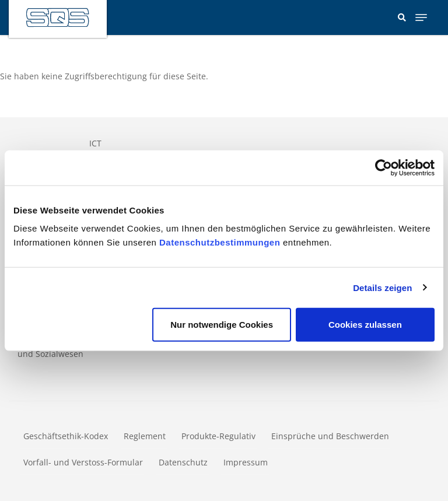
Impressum (246, 462)
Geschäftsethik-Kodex (66, 436)
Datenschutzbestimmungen (220, 242)
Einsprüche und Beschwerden (330, 436)
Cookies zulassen (365, 325)
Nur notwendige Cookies (222, 325)
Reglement (145, 436)
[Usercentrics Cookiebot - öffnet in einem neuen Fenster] (384, 167)
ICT (95, 143)
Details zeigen (382, 287)
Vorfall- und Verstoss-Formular (83, 462)
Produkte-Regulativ (218, 436)
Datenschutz (183, 462)
